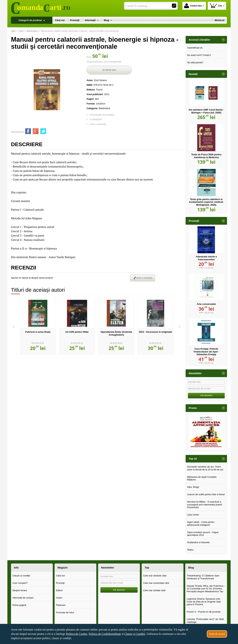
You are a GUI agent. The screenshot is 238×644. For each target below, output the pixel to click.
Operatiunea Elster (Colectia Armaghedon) (116, 333)
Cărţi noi (60, 576)
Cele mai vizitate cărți (154, 590)
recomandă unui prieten (102, 115)
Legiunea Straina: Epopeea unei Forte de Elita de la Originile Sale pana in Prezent (204, 602)
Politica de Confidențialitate (105, 634)
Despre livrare (20, 590)
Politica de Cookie (77, 634)
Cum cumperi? (20, 583)
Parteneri (61, 605)
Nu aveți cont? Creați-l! (199, 55)
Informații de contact (23, 598)
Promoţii (60, 583)
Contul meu (193, 6)
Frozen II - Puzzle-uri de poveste (204, 612)
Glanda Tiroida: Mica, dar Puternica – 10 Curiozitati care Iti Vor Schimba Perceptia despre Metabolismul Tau (206, 589)
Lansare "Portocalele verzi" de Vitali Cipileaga (205, 621)
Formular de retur (65, 612)
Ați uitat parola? (195, 62)
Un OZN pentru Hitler (77, 332)
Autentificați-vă (195, 48)
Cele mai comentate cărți (156, 583)
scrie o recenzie (98, 124)
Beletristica (104, 108)
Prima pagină (19, 605)
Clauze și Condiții (135, 634)
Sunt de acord (217, 634)
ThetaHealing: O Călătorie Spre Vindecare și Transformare (203, 577)
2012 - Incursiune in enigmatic (156, 332)
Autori (59, 598)
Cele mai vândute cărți (155, 576)
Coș (216, 6)
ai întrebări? (96, 119)
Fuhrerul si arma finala (38, 332)
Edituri (59, 590)
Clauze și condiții (21, 576)
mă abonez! (206, 395)
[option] (38, 326)
